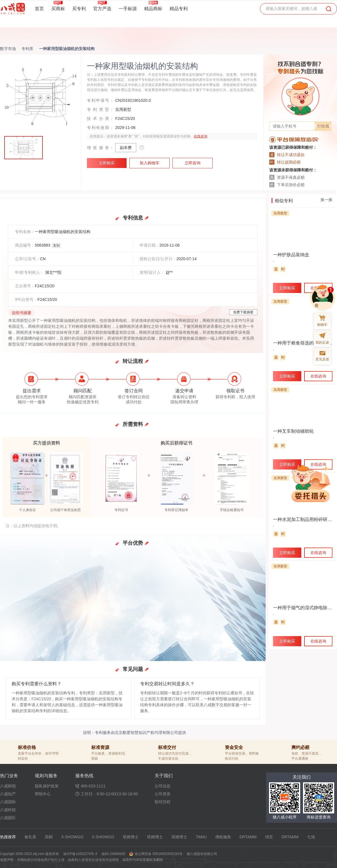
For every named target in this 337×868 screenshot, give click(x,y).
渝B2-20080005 (113, 854)
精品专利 (179, 9)
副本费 (126, 148)
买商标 (58, 8)
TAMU (201, 837)
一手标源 (128, 9)
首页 (39, 9)
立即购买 (107, 163)
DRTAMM (248, 837)
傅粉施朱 (223, 837)
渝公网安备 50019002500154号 (158, 854)
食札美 (30, 837)
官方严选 (102, 8)
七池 (311, 837)
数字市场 (8, 49)
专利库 (27, 49)
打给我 (323, 126)
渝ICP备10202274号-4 (80, 854)
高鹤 (49, 837)
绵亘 (269, 837)
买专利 (79, 9)
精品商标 (153, 8)
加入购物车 (150, 163)
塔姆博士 (131, 837)
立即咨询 (193, 163)
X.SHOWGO (72, 837)
